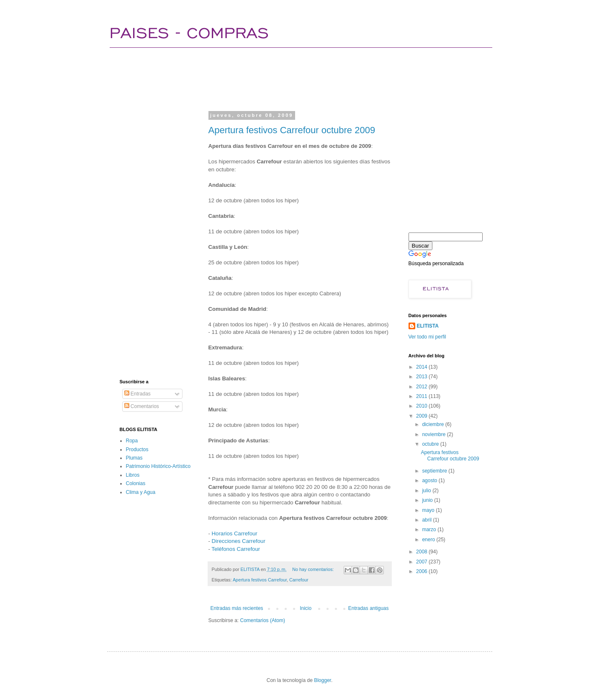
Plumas (134, 458)
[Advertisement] (272, 77)
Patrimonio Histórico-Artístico (158, 466)
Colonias (136, 483)
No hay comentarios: (314, 569)
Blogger (323, 680)
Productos (137, 449)
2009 (422, 416)
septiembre (435, 471)
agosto (430, 480)
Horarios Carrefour (235, 533)
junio (428, 500)
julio (427, 491)
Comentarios (142, 406)
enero (429, 540)
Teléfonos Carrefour (236, 549)
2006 (422, 571)
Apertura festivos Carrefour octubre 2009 (292, 130)
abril (427, 520)
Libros (133, 475)
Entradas (138, 394)
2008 (422, 552)
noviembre (434, 434)
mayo (429, 510)
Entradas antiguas (369, 608)
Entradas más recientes (237, 608)
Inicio (306, 608)
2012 (422, 387)
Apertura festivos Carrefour (260, 580)
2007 (422, 562)
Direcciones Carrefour (239, 541)
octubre (431, 444)
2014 (422, 367)
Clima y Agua (141, 492)
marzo (430, 530)
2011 (422, 396)
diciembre (433, 424)
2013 (422, 377)
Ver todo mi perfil (427, 337)
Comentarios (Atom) (263, 620)
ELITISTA (428, 326)
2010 (422, 406)
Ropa (132, 441)
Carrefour (299, 580)
